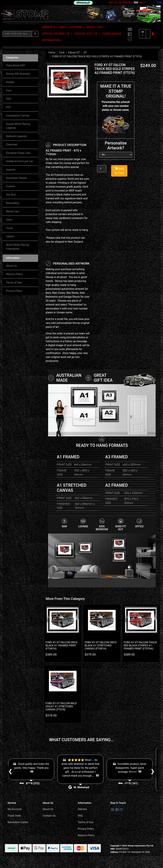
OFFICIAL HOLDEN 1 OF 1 (57, 34)
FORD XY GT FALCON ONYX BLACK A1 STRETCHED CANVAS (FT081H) (100, 645)
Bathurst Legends (16, 136)
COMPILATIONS (112, 34)
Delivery (82, 809)
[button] (154, 34)
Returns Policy (14, 274)
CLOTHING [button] (76, 27)
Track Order (14, 816)
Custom (11, 186)
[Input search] (17, 34)
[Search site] (35, 34)
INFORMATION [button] (51, 40)
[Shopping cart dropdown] (148, 34)
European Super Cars (18, 153)
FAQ (80, 816)
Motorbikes (13, 203)
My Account (15, 809)
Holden (10, 82)
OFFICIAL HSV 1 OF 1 (87, 34)
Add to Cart (119, 171)
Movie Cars (13, 211)
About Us (11, 266)
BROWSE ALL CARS (54, 27)
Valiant (10, 236)
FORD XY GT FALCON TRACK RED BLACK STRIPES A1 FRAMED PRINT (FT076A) (140, 645)
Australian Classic (17, 178)
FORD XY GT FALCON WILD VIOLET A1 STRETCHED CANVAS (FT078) (61, 706)
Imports (11, 170)
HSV (9, 99)
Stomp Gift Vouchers (18, 74)
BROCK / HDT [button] (95, 27)
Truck (9, 228)
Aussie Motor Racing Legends (18, 126)
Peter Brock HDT (16, 65)
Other (9, 220)
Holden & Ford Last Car (20, 161)
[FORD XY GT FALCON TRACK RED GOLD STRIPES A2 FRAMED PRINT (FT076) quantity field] (102, 169)
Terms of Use (14, 282)
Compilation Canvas (18, 116)
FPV (8, 107)
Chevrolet (12, 145)
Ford (9, 91)
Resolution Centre (18, 822)
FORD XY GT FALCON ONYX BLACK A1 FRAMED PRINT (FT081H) (61, 645)
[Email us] (130, 29)
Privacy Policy (14, 291)
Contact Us (49, 816)
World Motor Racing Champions (18, 247)
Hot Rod (11, 195)
